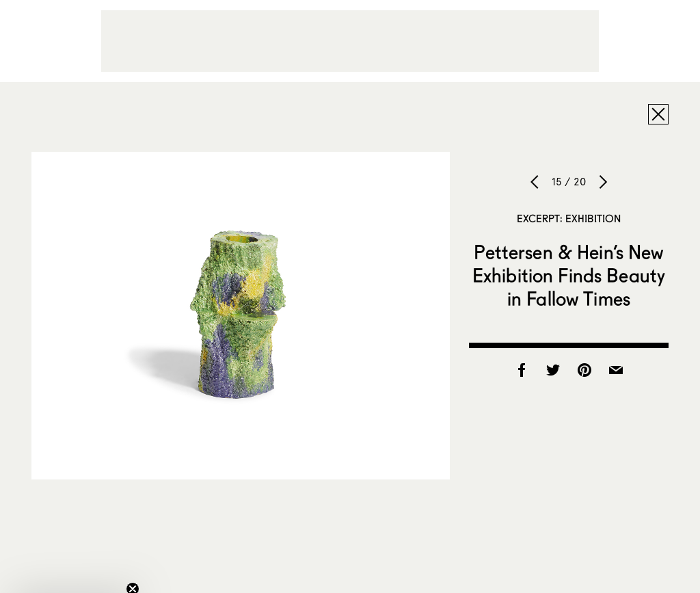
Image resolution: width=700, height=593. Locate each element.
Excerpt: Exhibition (569, 218)
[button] (71, 576)
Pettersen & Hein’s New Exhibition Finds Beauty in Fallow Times (569, 275)
